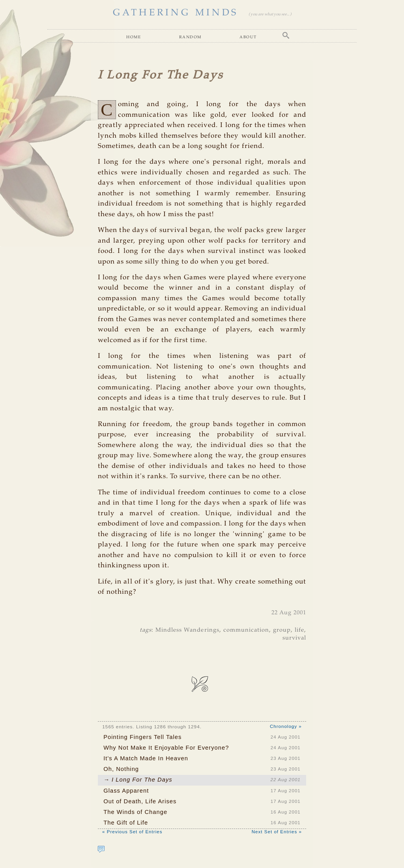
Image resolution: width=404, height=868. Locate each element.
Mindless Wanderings (187, 630)
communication (246, 630)
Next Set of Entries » (277, 832)
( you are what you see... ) (270, 14)
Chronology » (286, 726)
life (299, 630)
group (282, 630)
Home (134, 37)
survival (294, 638)
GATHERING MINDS (176, 13)
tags (146, 630)
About (248, 37)
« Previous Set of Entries (132, 832)
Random (190, 37)
